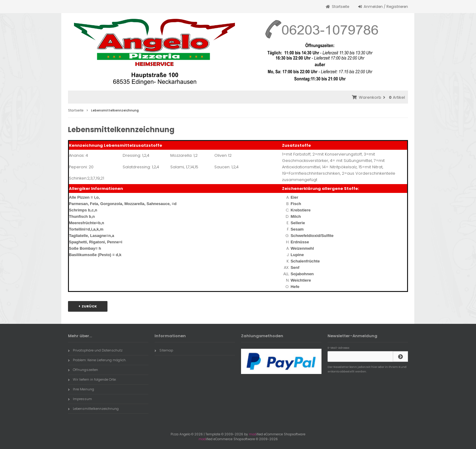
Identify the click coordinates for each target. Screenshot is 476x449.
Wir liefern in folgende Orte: (92, 379)
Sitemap (164, 350)
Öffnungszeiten (83, 370)
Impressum (80, 399)
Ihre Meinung (81, 389)
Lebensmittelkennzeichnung (93, 409)
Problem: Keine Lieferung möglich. (97, 360)
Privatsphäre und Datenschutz (95, 350)
